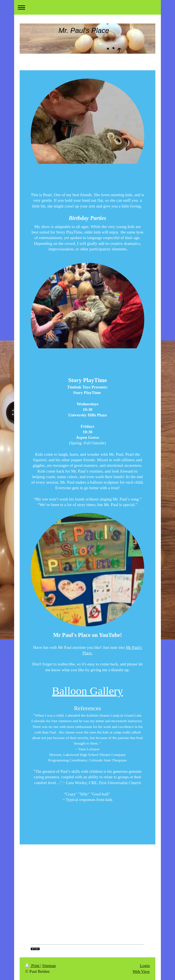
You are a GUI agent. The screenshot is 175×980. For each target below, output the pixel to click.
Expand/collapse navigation (87, 7)
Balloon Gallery (88, 691)
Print (33, 966)
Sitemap (49, 966)
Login (145, 966)
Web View (141, 971)
